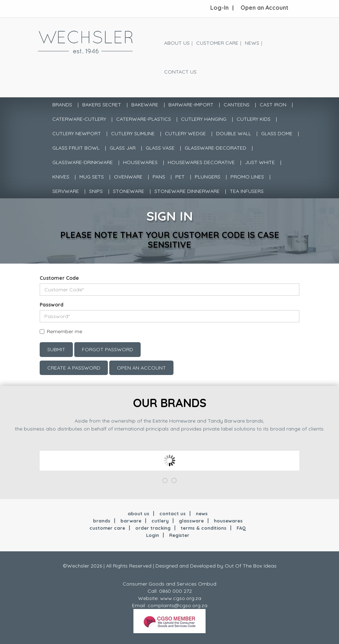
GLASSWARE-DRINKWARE (83, 162)
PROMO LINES (247, 177)
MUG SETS (92, 177)
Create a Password (74, 368)
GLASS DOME (277, 133)
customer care (107, 528)
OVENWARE (128, 177)
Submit (56, 349)
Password (52, 305)
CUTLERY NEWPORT (77, 133)
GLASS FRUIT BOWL (76, 148)
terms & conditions (204, 528)
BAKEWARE (145, 105)
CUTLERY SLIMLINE (133, 133)
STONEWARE (129, 191)
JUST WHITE (260, 162)
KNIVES (61, 177)
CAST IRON (273, 105)
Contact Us (180, 72)
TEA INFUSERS (247, 191)
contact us (173, 513)
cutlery (160, 521)
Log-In (219, 8)
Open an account (141, 368)
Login (153, 535)
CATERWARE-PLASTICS (144, 119)
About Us (177, 43)
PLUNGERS (208, 177)
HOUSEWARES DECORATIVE (201, 162)
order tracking (153, 528)
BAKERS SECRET (102, 105)
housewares (228, 521)
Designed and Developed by (190, 566)
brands (102, 521)
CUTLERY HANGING (204, 119)
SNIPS (96, 191)
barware (131, 521)
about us (138, 513)
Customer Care (217, 43)
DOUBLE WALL (234, 133)
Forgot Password (107, 349)
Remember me (65, 331)
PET (180, 177)
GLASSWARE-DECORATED (215, 148)
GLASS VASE (160, 148)
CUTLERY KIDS (254, 119)
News (252, 43)
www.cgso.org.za (181, 598)
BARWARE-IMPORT (191, 105)
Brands (62, 105)
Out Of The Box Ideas (251, 566)
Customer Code (59, 278)
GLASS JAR (123, 148)
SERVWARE (66, 191)
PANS (159, 177)
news (202, 513)
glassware (191, 521)
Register (179, 535)
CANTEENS (237, 105)
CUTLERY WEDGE (185, 133)
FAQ (241, 528)
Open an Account (265, 8)
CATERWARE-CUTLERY (79, 119)
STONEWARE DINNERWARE (187, 191)
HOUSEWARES (140, 162)
